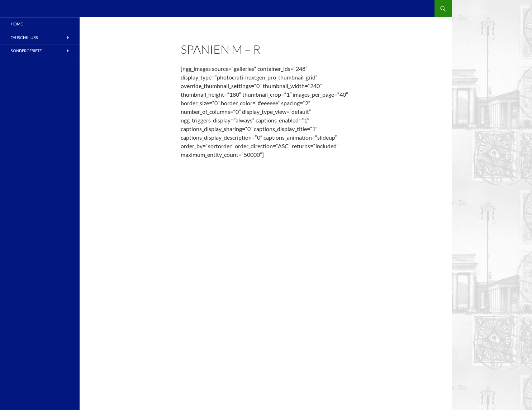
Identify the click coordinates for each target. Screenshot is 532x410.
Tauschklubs (24, 37)
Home (17, 24)
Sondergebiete (26, 51)
